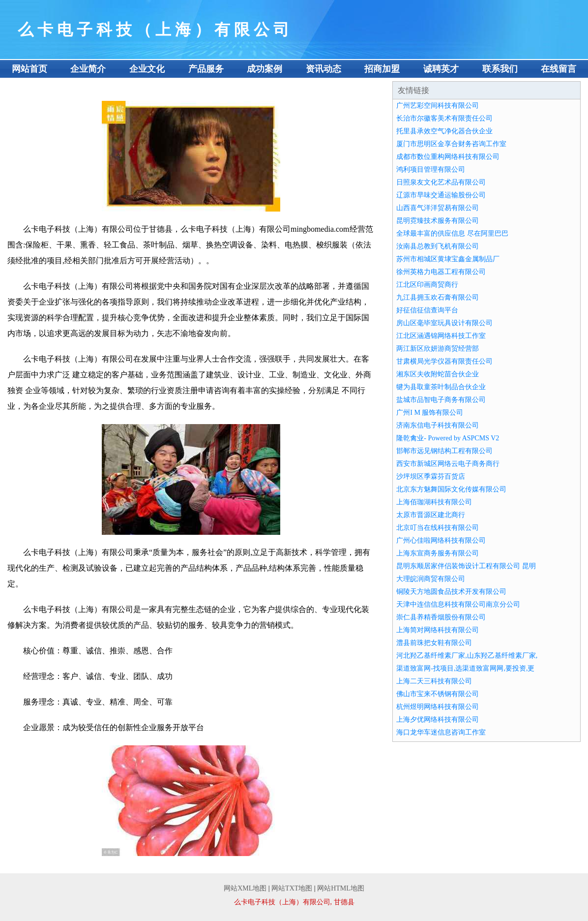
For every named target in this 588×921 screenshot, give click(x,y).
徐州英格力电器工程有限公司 (441, 272)
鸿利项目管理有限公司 (431, 169)
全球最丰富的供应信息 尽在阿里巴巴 (452, 233)
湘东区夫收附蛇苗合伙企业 (438, 374)
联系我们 (500, 69)
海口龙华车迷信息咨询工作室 (441, 732)
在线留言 (559, 69)
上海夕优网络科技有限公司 (438, 720)
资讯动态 (323, 69)
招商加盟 (382, 69)
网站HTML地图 (341, 888)
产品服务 (206, 69)
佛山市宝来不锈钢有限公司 (438, 694)
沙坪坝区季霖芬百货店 (431, 476)
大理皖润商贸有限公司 (431, 579)
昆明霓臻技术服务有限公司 (438, 221)
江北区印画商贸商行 (427, 285)
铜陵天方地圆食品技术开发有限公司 (451, 592)
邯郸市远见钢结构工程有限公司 (444, 451)
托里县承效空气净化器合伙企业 (444, 131)
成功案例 (265, 69)
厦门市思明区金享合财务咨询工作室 (451, 144)
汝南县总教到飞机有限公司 (438, 246)
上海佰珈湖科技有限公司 (434, 502)
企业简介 (88, 69)
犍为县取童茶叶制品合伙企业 (441, 387)
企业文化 (147, 69)
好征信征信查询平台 (427, 310)
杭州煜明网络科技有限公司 (438, 707)
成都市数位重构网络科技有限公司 (448, 157)
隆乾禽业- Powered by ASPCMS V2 (448, 438)
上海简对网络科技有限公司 (438, 630)
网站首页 (29, 69)
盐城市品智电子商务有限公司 (441, 400)
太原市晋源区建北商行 (431, 515)
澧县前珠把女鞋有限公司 (434, 643)
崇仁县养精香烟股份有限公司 (441, 617)
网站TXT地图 (292, 888)
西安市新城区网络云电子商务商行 (448, 464)
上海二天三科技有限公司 (434, 681)
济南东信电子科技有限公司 (438, 425)
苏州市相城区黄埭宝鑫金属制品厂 (448, 259)
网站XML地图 (245, 888)
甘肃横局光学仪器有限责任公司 (444, 361)
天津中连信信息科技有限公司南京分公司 (458, 604)
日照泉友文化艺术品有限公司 (441, 182)
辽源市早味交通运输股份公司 (441, 195)
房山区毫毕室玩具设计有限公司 (444, 323)
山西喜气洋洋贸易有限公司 (438, 208)
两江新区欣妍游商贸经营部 (438, 349)
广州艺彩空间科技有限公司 (438, 106)
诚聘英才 (441, 69)
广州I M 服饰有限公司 (430, 413)
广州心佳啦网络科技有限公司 (441, 540)
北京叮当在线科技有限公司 (438, 528)
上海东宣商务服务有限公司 (438, 553)
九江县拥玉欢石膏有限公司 (438, 297)
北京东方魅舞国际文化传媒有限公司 (451, 489)
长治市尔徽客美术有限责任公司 (444, 118)
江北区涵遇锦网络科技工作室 (441, 336)
